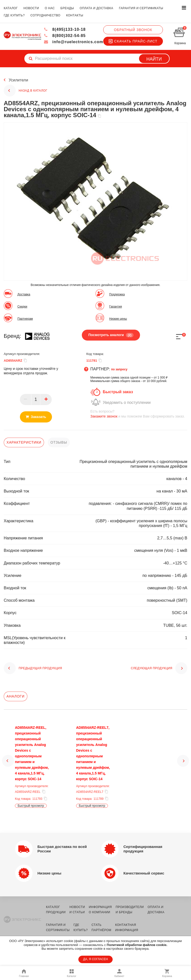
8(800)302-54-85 (65, 36)
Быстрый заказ (118, 392)
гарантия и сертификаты (141, 8)
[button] (8, 766)
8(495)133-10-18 (65, 29)
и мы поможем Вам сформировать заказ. (139, 414)
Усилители (18, 80)
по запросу (119, 369)
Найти (154, 59)
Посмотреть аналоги (111, 335)
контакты (75, 15)
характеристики (24, 442)
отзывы (59, 442)
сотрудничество (45, 15)
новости (31, 8)
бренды (67, 8)
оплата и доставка (96, 8)
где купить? (14, 15)
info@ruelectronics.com (73, 42)
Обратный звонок (133, 30)
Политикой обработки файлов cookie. (137, 945)
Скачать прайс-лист (133, 41)
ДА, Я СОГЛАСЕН (95, 959)
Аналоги (16, 696)
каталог (11, 8)
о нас (50, 8)
